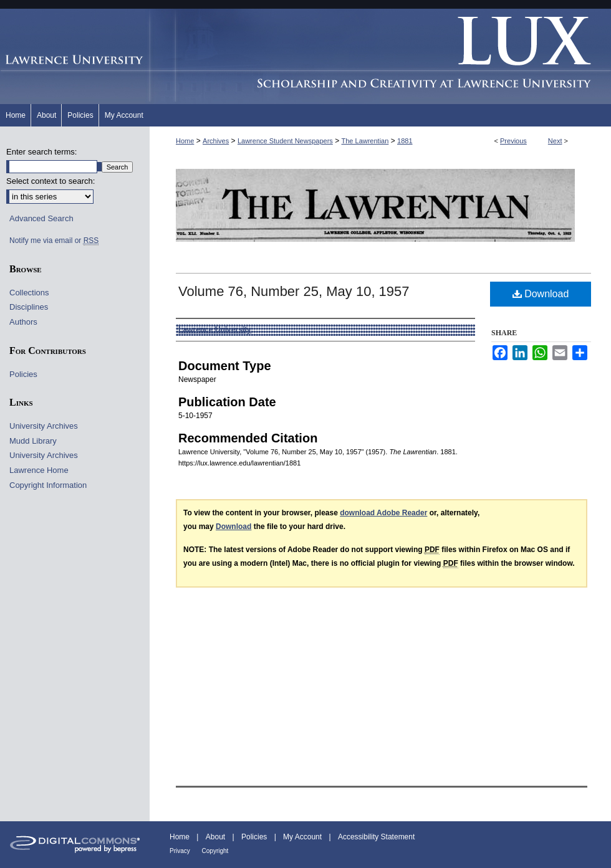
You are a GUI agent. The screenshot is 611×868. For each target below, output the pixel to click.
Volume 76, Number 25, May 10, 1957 (294, 291)
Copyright (215, 851)
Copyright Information (48, 485)
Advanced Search (41, 218)
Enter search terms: (41, 152)
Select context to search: (51, 181)
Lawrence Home (39, 470)
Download (541, 294)
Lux (380, 56)
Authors (23, 322)
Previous (513, 141)
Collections (29, 293)
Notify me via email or (54, 241)
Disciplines (29, 307)
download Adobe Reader (383, 513)
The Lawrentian (365, 141)
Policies (23, 374)
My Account (303, 837)
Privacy (181, 851)
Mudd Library (33, 441)
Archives (216, 141)
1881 (405, 141)
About (217, 837)
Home (185, 141)
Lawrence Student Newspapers (285, 141)
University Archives (44, 426)
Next (555, 141)
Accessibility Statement (376, 837)
